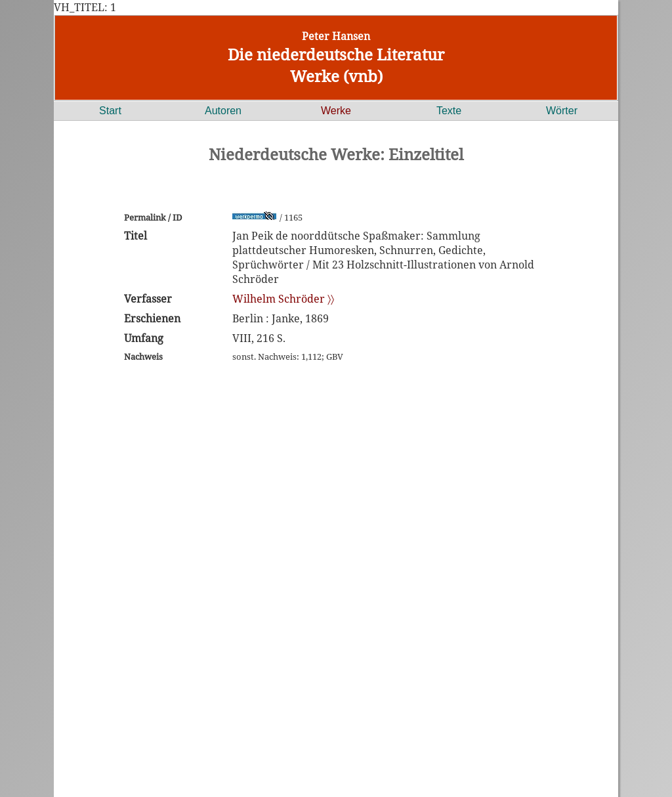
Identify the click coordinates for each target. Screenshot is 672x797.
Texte (449, 111)
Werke (336, 111)
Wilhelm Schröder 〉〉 (283, 299)
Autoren (223, 111)
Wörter (562, 111)
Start (110, 111)
